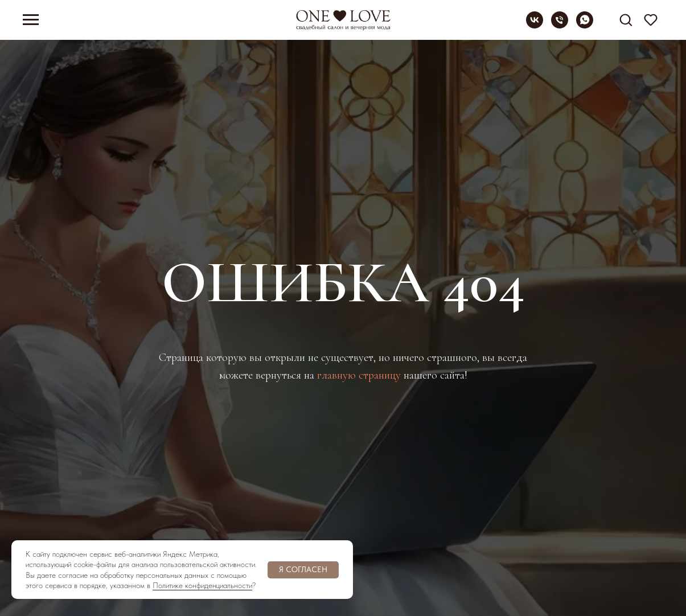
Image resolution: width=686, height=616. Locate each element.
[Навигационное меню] (31, 20)
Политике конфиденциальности (202, 585)
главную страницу (359, 375)
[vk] (535, 25)
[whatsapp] (585, 25)
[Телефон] (560, 25)
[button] (626, 19)
